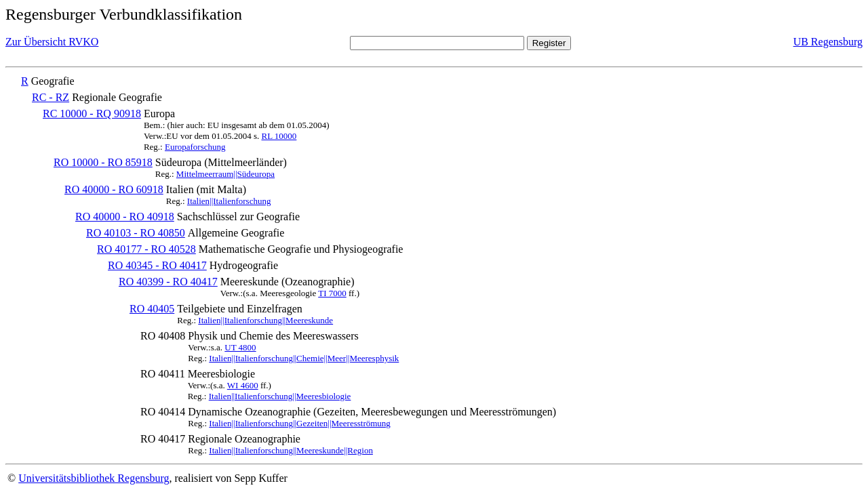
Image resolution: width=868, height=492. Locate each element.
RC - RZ (51, 97)
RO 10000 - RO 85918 (103, 162)
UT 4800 (240, 347)
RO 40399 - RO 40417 (168, 282)
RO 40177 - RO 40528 (146, 249)
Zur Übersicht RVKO (52, 42)
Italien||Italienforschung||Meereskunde (265, 320)
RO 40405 (152, 309)
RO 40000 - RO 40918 (125, 217)
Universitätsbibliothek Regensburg (94, 478)
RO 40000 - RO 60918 (114, 189)
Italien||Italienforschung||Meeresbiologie (280, 396)
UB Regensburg (828, 42)
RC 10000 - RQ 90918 (92, 114)
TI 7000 (332, 293)
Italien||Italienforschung (229, 201)
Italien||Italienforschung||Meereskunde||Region (291, 450)
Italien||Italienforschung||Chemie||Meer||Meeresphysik (304, 358)
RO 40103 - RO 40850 (136, 233)
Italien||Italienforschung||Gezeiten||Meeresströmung (300, 423)
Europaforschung (195, 147)
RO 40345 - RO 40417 (157, 265)
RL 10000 (279, 136)
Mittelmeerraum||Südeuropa (225, 174)
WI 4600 (243, 385)
